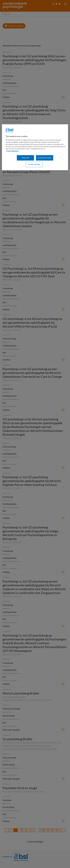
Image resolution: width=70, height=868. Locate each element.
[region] (35, 147)
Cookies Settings (34, 164)
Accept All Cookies (44, 158)
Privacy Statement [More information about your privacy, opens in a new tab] (12, 151)
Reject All (26, 158)
